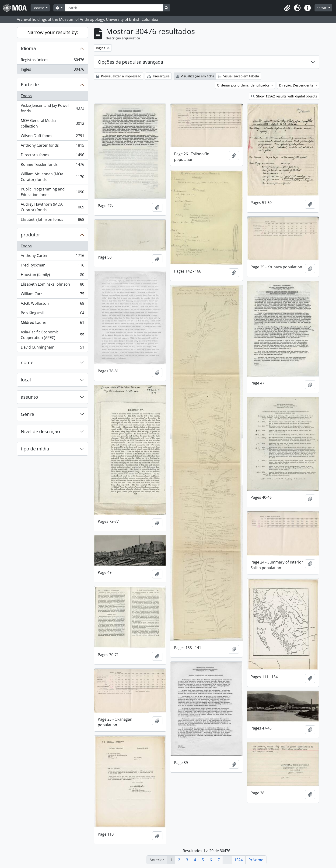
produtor (30, 235)
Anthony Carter (52, 257)
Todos (26, 96)
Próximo (256, 860)
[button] (287, 8)
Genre (27, 414)
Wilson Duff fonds (52, 137)
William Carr (52, 295)
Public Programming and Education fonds (52, 192)
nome (27, 362)
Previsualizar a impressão (119, 76)
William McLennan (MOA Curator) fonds (52, 177)
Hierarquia (158, 76)
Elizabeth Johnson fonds (52, 220)
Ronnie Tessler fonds (52, 165)
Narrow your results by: (53, 32)
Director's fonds (52, 156)
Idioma (28, 48)
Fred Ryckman (52, 266)
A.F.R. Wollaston (52, 304)
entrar (322, 8)
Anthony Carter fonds (52, 146)
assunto (29, 397)
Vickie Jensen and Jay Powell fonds (52, 108)
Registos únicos (52, 61)
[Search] (114, 8)
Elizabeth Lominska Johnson (52, 285)
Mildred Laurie (52, 323)
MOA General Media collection (52, 123)
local (26, 380)
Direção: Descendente (297, 85)
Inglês (52, 70)
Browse (39, 8)
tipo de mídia (35, 449)
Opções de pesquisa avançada (130, 62)
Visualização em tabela (239, 76)
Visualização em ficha (195, 76)
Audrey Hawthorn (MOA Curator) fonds (52, 207)
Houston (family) (52, 276)
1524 (238, 860)
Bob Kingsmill (52, 314)
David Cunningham (52, 348)
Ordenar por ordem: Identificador (244, 85)
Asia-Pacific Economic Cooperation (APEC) (52, 335)
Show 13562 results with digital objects (284, 96)
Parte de (30, 85)
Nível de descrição (40, 431)
